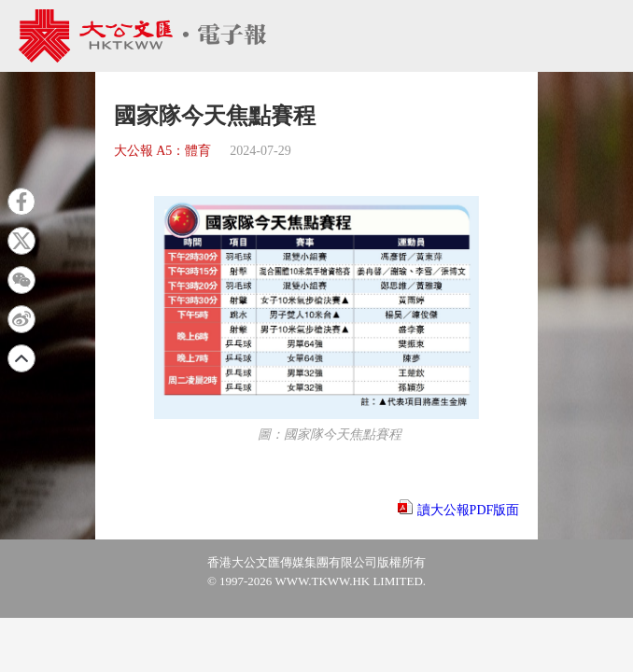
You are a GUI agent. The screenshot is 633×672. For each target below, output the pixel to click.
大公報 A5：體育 (163, 151)
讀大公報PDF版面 (469, 510)
